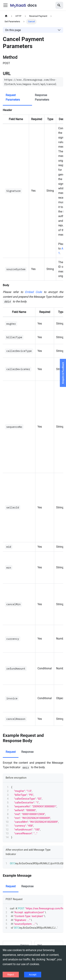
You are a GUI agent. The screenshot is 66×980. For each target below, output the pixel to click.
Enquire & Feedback (63, 373)
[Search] (59, 5)
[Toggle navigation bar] (5, 5)
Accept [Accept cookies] (33, 975)
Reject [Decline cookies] (11, 975)
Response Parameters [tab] (42, 97)
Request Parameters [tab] (13, 97)
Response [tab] (27, 752)
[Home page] (6, 16)
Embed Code (33, 292)
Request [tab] (11, 752)
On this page (13, 30)
